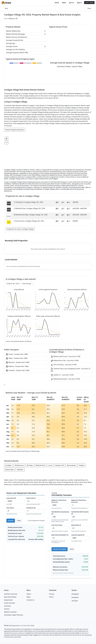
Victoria (7, 609)
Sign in (79, 3)
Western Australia (10, 612)
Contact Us (30, 600)
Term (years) (16, 511)
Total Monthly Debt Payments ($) (80, 517)
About (29, 594)
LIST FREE (89, 3)
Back (6, 8)
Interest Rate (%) (80, 528)
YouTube (75, 601)
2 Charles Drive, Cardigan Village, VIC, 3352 (29, 221)
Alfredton (20, 470)
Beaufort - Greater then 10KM (17, 362)
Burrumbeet (71, 465)
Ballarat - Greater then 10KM (17, 367)
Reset (19, 521)
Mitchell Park (40, 465)
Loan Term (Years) (61, 528)
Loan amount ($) (16, 501)
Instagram (75, 594)
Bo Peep (30, 465)
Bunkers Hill (60, 465)
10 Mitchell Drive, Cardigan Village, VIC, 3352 (29, 208)
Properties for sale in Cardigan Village (20, 229)
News (64, 3)
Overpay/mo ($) (35, 511)
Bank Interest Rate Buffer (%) (61, 539)
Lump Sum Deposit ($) (80, 538)
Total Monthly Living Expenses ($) (61, 517)
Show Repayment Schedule (36, 521)
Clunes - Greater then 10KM (17, 354)
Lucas (50, 465)
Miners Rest (9, 470)
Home (57, 3)
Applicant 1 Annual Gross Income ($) (61, 504)
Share (89, 8)
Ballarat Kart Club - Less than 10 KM (65, 361)
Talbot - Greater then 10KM (17, 358)
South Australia (9, 603)
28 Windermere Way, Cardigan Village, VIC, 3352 (31, 215)
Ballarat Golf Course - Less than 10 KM (65, 357)
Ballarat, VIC (14, 19)
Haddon (82, 465)
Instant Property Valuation (15, 130)
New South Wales (10, 597)
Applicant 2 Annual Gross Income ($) (80, 504)
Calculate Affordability (60, 549)
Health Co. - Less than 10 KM (62, 375)
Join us (72, 3)
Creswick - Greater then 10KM (18, 371)
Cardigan (9, 465)
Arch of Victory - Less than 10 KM (64, 365)
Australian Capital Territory (14, 615)
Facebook (75, 597)
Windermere (19, 465)
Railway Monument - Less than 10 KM (65, 379)
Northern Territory (11, 594)
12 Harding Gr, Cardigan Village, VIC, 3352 (28, 202)
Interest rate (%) (35, 501)
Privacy (52, 594)
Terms (51, 597)
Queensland (8, 600)
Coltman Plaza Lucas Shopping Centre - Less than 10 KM (70, 370)
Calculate (11, 521)
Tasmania (7, 606)
